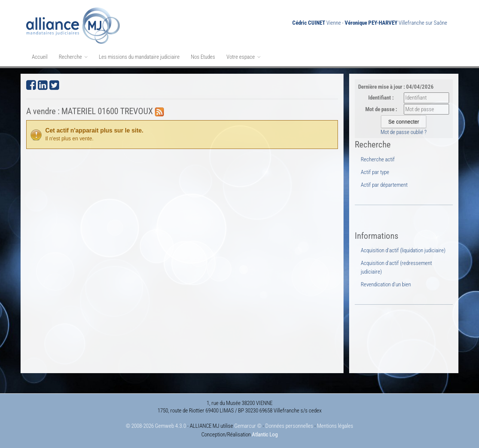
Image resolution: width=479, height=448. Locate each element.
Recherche (73, 57)
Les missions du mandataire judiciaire (139, 57)
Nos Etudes (203, 57)
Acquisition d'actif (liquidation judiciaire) (403, 250)
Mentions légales (335, 426)
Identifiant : (381, 98)
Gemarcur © (248, 426)
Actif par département (384, 185)
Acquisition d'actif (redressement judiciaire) (396, 267)
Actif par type (375, 172)
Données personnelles (289, 426)
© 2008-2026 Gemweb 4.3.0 (156, 426)
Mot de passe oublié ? (404, 132)
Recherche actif (378, 159)
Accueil (40, 57)
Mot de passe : (381, 109)
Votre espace (243, 57)
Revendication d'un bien (386, 284)
